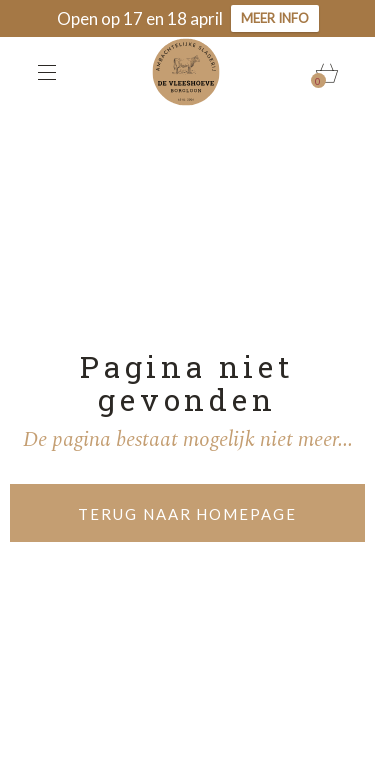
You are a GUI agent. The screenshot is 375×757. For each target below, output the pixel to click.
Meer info (275, 18)
